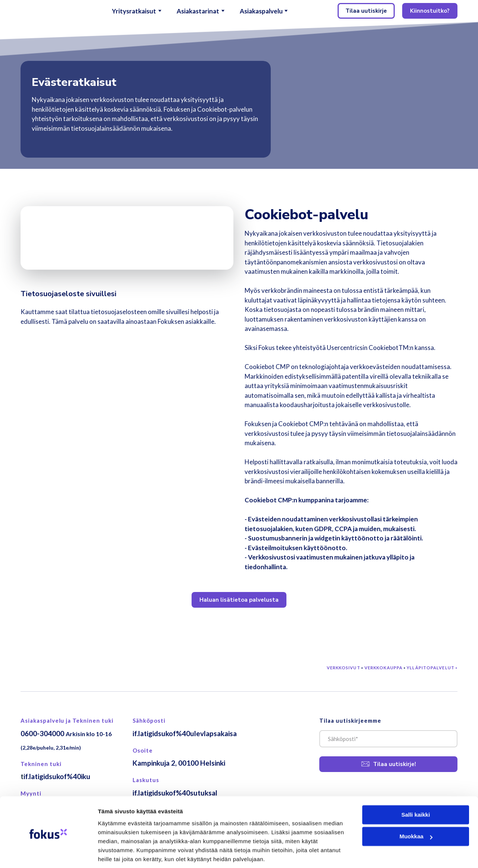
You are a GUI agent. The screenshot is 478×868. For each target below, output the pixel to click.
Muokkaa (416, 810)
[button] (366, 11)
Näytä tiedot (114, 853)
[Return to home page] (46, 11)
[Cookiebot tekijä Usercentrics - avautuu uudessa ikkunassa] (48, 853)
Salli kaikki (416, 788)
